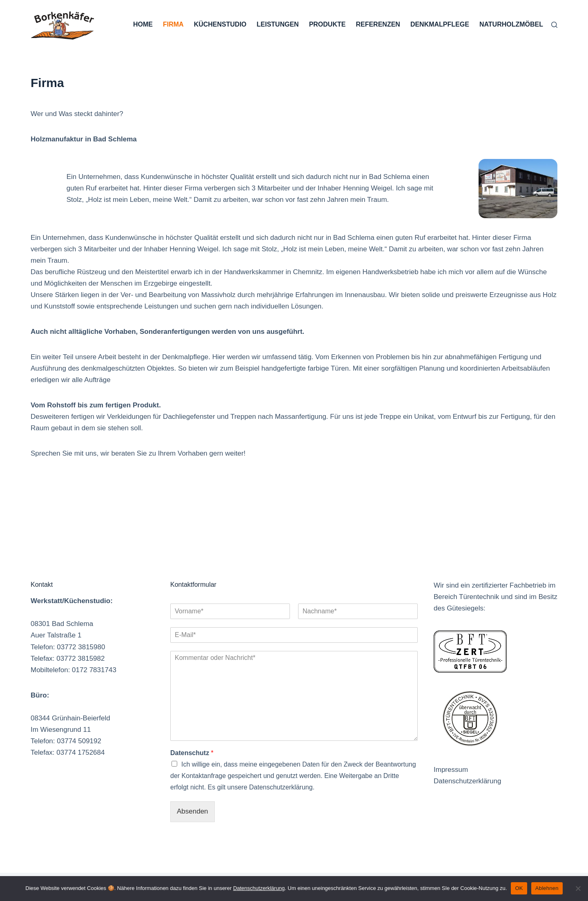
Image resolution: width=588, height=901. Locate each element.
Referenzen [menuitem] (378, 24)
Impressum (451, 770)
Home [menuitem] (143, 24)
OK (519, 888)
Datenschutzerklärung (467, 781)
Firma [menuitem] (173, 24)
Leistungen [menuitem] (278, 24)
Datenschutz (192, 753)
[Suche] (554, 25)
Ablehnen (547, 888)
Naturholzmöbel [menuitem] (511, 24)
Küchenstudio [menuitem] (220, 24)
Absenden (193, 811)
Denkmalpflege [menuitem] (440, 24)
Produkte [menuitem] (327, 24)
